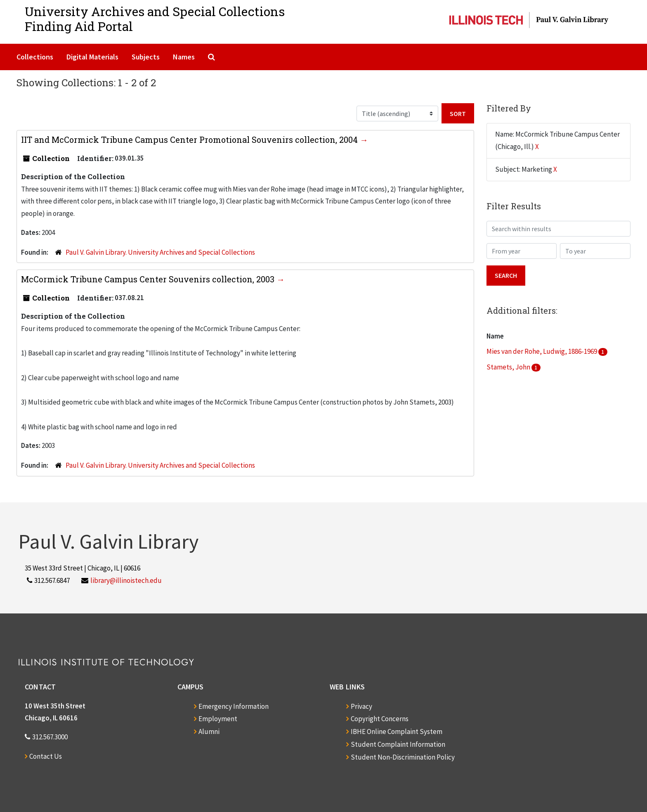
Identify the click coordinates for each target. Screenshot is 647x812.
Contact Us (46, 756)
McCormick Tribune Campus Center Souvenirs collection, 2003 (149, 279)
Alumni (209, 732)
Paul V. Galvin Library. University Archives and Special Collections (160, 252)
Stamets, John (509, 367)
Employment (218, 719)
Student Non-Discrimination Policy (403, 757)
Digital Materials (92, 57)
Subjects (146, 57)
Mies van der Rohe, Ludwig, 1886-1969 (542, 351)
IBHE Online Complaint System (397, 732)
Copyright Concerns (380, 719)
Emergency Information (234, 706)
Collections (35, 57)
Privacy (361, 706)
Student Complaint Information (398, 744)
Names (184, 57)
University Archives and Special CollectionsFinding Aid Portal (155, 19)
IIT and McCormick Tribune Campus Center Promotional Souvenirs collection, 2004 (190, 140)
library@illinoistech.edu (126, 580)
